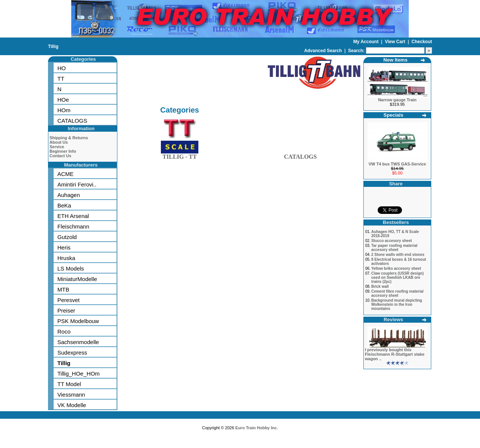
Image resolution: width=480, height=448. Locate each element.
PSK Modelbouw (78, 321)
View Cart (396, 42)
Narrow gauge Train (397, 100)
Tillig (53, 47)
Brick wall (380, 286)
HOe (63, 100)
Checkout (422, 42)
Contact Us (60, 156)
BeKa (64, 205)
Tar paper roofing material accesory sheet (394, 248)
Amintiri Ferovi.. (77, 184)
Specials (394, 115)
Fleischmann (73, 226)
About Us (59, 142)
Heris (64, 247)
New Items (395, 60)
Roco (64, 331)
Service (57, 147)
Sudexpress (72, 353)
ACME (65, 174)
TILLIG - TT (180, 155)
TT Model (69, 384)
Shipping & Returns (69, 138)
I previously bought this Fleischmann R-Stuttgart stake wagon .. (395, 354)
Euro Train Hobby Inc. (257, 428)
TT (61, 79)
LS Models (71, 268)
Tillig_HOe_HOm (79, 374)
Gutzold (67, 237)
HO (62, 68)
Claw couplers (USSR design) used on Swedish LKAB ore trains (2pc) (397, 277)
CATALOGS (72, 121)
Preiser (66, 310)
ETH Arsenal (73, 216)
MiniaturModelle (77, 279)
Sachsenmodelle (78, 342)
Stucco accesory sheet (391, 241)
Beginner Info (63, 151)
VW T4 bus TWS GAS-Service (397, 164)
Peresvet (68, 300)
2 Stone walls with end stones (398, 255)
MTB (63, 289)
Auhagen (69, 195)
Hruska (66, 258)
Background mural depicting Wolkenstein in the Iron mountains (397, 304)
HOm (64, 110)
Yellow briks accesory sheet (396, 268)
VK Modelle (72, 405)
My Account (367, 42)
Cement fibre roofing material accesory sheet (397, 293)
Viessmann (71, 395)
